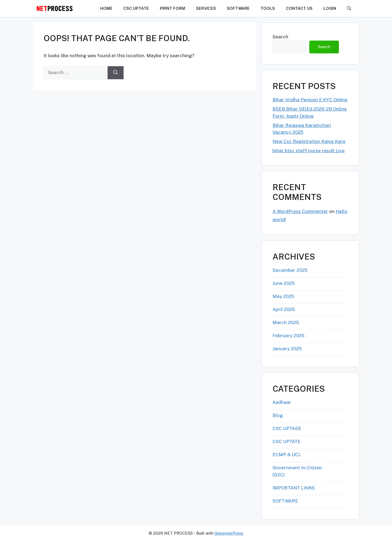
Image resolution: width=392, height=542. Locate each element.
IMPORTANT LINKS (294, 488)
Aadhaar (282, 402)
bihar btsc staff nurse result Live (309, 151)
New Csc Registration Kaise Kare (309, 141)
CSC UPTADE (287, 428)
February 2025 (288, 336)
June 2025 (284, 283)
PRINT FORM (172, 8)
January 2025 (287, 349)
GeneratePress (229, 533)
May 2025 (283, 296)
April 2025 (284, 309)
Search (280, 37)
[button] (349, 8)
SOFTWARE (238, 8)
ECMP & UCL (287, 455)
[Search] (116, 73)
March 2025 (286, 322)
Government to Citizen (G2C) (297, 471)
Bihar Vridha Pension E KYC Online (310, 100)
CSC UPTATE (136, 8)
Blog (278, 415)
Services (206, 8)
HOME (106, 8)
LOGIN (330, 8)
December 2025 (290, 270)
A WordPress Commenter (300, 211)
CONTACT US (299, 8)
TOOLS (268, 8)
